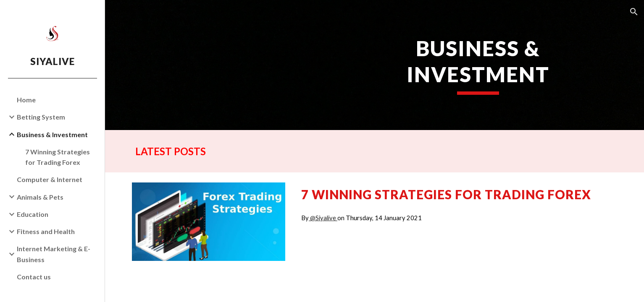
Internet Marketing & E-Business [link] (54, 254)
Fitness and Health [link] (46, 231)
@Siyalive (323, 218)
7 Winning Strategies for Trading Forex (446, 194)
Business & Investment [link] (52, 134)
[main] (478, 65)
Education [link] (33, 214)
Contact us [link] (34, 277)
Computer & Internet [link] (50, 179)
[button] (634, 12)
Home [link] (26, 100)
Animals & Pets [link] (40, 197)
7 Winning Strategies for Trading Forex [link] (58, 157)
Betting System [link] (41, 117)
